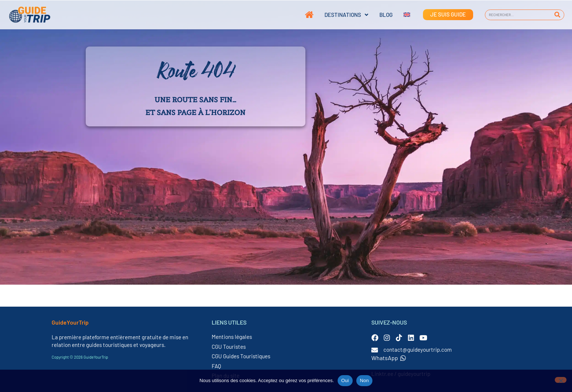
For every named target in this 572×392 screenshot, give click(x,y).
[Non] (561, 380)
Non (365, 380)
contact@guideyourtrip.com (418, 350)
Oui (345, 380)
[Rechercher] (558, 15)
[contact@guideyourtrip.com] (375, 350)
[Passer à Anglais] (401, 15)
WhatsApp (389, 358)
